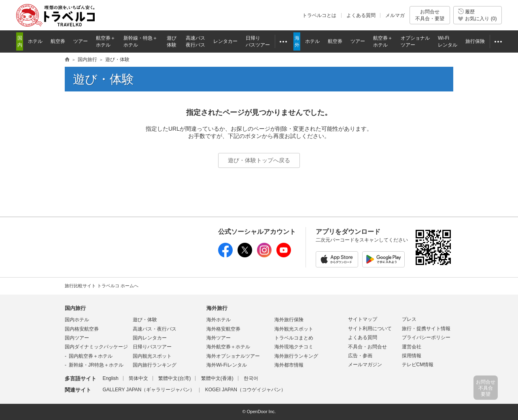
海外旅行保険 (289, 320)
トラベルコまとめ (294, 338)
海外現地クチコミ (294, 347)
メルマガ (395, 15)
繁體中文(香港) (217, 378)
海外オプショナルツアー (233, 356)
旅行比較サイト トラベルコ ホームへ (102, 286)
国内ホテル (77, 320)
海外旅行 (217, 308)
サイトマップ (363, 319)
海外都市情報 (289, 365)
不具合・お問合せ (367, 347)
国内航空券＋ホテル (91, 356)
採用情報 (412, 356)
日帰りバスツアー (152, 347)
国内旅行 (75, 308)
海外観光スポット (294, 329)
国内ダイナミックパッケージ (96, 347)
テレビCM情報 (418, 365)
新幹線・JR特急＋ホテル (96, 365)
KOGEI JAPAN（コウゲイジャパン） (245, 390)
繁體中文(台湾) (174, 378)
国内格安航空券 (82, 329)
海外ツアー (219, 338)
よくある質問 (361, 15)
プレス (409, 319)
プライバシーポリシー (426, 337)
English (110, 378)
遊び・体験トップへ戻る (259, 160)
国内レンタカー (150, 338)
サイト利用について (370, 329)
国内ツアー (77, 338)
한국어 (251, 378)
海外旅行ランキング (296, 356)
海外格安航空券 (223, 329)
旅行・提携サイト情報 (426, 329)
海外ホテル (219, 320)
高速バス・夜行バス (155, 329)
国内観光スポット (152, 356)
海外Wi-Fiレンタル (227, 365)
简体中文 (138, 378)
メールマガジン (365, 365)
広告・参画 (360, 356)
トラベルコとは (319, 15)
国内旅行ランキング (155, 365)
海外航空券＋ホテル (228, 347)
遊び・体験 (145, 320)
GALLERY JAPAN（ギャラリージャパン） (149, 390)
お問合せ (430, 15)
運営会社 (412, 347)
